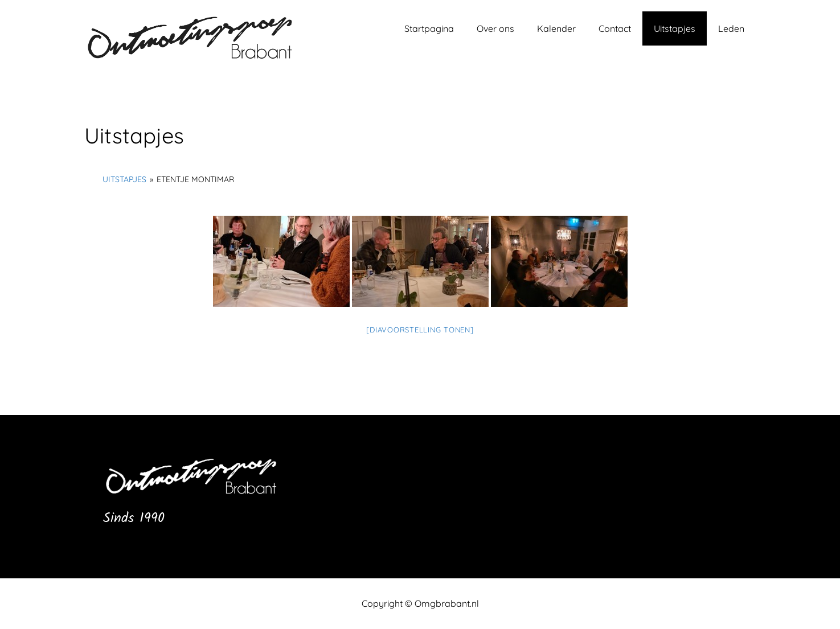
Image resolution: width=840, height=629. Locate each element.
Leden (731, 28)
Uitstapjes (675, 28)
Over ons (495, 28)
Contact (615, 28)
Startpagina (429, 28)
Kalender (556, 28)
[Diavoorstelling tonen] (420, 330)
